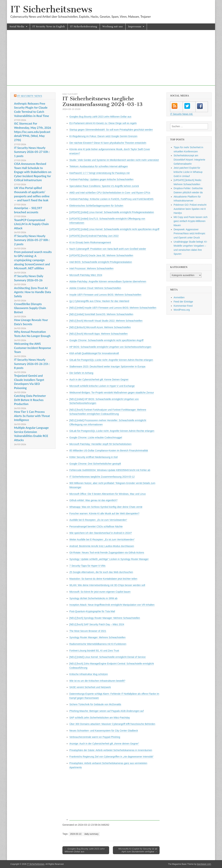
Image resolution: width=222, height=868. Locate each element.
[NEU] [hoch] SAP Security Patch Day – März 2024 (97, 624)
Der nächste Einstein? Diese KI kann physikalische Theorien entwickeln (108, 143)
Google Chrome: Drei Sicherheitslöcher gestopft (95, 464)
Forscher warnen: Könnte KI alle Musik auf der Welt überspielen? (104, 513)
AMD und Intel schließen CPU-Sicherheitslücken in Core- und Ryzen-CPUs (110, 193)
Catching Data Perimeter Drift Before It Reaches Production (30, 400)
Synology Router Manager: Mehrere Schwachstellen (97, 637)
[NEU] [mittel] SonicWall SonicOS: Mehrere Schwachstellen (101, 314)
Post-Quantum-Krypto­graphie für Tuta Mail (92, 611)
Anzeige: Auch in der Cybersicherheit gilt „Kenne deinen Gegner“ (104, 744)
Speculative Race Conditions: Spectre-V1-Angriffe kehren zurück (104, 186)
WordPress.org (182, 310)
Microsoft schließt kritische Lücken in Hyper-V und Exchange (102, 386)
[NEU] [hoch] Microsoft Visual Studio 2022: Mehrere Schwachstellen (106, 321)
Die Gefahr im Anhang (81, 373)
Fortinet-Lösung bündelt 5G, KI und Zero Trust (94, 651)
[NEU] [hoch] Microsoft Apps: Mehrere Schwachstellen (99, 334)
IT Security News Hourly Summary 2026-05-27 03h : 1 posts (32, 152)
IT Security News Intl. (182, 114)
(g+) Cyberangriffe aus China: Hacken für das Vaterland (99, 301)
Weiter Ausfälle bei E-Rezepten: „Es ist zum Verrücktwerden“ (102, 540)
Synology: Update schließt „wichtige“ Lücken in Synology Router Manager (109, 559)
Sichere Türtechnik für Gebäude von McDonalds (95, 704)
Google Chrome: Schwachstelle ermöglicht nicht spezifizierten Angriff (106, 340)
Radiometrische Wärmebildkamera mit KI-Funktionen (98, 644)
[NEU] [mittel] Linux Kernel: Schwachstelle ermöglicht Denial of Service (108, 657)
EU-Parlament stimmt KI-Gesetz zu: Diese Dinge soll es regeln (103, 123)
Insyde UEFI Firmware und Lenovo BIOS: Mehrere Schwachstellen (105, 295)
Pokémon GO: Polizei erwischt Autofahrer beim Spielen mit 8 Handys (190, 209)
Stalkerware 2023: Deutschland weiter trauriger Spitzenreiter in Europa (107, 366)
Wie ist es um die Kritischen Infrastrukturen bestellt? (97, 681)
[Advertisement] (111, 61)
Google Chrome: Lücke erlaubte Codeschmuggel (96, 437)
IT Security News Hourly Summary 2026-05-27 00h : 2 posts (32, 240)
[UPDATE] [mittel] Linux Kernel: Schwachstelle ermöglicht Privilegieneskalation (112, 212)
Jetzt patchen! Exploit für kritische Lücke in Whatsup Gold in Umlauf (188, 172)
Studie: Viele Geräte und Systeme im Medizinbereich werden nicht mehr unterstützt (114, 160)
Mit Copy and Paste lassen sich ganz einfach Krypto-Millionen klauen (191, 221)
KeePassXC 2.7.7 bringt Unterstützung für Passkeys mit (99, 173)
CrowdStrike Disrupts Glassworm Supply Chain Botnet (30, 308)
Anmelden (179, 297)
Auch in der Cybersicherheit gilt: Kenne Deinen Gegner (99, 380)
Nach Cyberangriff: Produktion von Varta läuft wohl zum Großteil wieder (108, 249)
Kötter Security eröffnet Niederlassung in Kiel (93, 457)
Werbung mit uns (113, 27)
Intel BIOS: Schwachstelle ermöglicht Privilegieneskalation (101, 262)
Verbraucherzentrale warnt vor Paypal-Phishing (95, 737)
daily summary (70, 94)
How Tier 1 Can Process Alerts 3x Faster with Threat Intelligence (32, 416)
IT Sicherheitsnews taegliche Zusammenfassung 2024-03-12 (102, 477)
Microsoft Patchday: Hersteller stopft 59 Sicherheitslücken (100, 444)
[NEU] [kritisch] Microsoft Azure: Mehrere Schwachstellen (100, 327)
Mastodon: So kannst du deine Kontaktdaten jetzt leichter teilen (103, 579)
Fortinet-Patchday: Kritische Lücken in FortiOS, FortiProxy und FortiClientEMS (111, 199)
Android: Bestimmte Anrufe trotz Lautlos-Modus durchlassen (102, 546)
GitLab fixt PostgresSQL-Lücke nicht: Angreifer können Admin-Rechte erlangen (112, 431)
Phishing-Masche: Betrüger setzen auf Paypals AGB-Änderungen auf (106, 711)
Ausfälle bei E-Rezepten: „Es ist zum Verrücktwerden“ (98, 520)
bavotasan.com (204, 864)
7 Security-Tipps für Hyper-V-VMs (87, 566)
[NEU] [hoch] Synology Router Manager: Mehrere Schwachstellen (105, 618)
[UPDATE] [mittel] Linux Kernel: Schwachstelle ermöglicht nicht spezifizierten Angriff (114, 229)
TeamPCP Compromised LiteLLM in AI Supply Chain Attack (31, 224)
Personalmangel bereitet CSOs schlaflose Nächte (96, 526)
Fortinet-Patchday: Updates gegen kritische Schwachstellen (101, 179)
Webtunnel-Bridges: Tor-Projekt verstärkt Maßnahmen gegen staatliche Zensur (112, 393)
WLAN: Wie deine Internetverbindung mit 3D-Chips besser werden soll (107, 585)
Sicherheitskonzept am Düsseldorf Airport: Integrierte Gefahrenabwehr (189, 160)
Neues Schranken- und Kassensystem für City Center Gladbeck (104, 731)
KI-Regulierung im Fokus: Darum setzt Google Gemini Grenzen (103, 136)
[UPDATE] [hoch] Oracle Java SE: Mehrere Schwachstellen (101, 255)
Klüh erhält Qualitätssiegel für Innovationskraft (94, 353)
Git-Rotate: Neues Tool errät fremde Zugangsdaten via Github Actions (107, 553)
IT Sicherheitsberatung (84, 27)
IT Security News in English (49, 27)
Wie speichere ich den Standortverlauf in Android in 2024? (101, 533)
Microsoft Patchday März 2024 (86, 275)
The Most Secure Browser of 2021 (88, 631)
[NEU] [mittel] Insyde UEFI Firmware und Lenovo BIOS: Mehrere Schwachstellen (113, 308)
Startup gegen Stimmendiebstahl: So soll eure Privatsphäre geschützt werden (111, 130)
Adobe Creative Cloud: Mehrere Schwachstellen (95, 288)
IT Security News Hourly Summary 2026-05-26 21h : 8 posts (32, 364)
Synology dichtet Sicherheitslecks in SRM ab (93, 598)
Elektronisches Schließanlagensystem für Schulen (96, 206)
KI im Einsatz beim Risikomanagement (90, 242)
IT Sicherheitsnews (51, 9)
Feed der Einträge (183, 302)
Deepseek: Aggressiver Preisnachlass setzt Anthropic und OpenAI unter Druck (189, 233)
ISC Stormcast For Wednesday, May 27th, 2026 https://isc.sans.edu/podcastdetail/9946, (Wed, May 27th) (33, 132)
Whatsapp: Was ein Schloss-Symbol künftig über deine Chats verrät (106, 507)
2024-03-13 (76, 834)
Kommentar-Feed (183, 306)
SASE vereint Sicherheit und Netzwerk (90, 687)
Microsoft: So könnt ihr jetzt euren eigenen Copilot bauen (100, 592)
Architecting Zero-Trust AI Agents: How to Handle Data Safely (33, 292)
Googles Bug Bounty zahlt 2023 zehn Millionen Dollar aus (100, 117)
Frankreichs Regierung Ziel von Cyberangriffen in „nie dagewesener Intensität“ (111, 757)
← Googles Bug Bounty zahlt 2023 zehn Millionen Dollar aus (85, 850)
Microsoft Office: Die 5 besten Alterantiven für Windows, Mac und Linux (108, 494)
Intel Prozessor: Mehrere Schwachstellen (91, 268)
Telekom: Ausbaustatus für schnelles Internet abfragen (99, 166)
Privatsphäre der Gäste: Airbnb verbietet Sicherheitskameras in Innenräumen (111, 750)
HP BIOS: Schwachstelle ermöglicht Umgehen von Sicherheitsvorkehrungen (110, 347)
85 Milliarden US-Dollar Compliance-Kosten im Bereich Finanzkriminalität (109, 450)
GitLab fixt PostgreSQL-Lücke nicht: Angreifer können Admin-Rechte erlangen (111, 360)
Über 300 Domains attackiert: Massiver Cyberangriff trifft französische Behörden (112, 724)
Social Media (17, 27)
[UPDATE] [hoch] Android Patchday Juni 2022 (94, 236)
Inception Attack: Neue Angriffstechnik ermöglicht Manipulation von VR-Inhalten (112, 605)
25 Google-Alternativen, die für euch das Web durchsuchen (101, 572)
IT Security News (30, 96)
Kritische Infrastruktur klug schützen (89, 674)
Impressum (135, 27)
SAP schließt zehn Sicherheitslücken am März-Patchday (100, 718)
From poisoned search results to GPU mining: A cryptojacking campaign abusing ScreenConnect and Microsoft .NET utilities (33, 260)
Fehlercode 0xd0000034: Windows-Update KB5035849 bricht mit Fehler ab (110, 470)
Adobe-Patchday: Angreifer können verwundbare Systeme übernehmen (108, 281)
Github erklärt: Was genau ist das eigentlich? (93, 500)
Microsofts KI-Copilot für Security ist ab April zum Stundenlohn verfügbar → (138, 850)
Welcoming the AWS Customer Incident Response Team (33, 348)
